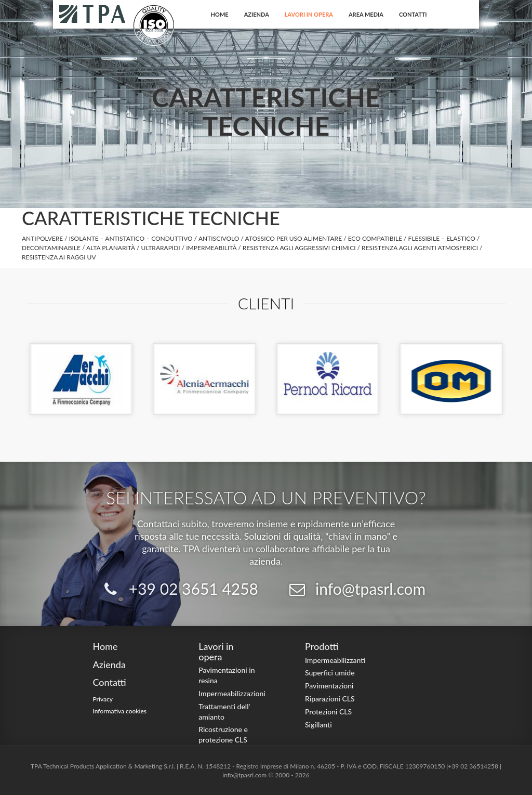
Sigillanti (318, 725)
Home (220, 14)
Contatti (413, 14)
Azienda (257, 14)
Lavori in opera (309, 14)
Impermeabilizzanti (335, 660)
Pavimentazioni (329, 686)
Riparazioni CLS (330, 699)
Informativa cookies (119, 711)
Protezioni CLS (328, 712)
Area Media (366, 14)
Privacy (103, 699)
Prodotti (322, 646)
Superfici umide (330, 673)
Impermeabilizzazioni (232, 693)
